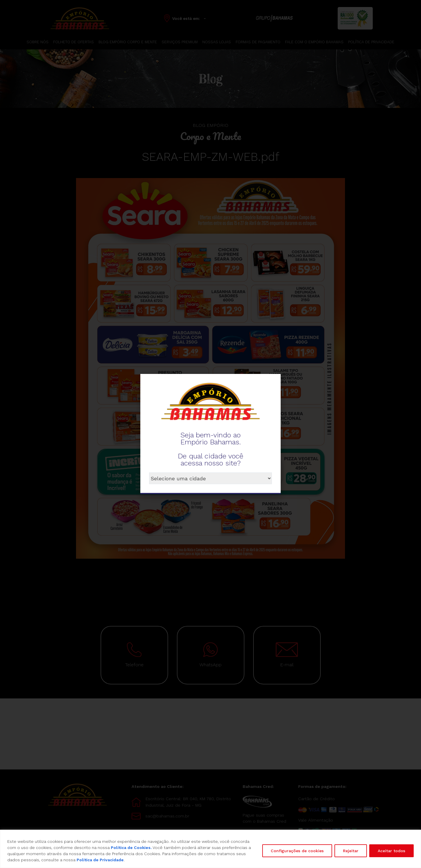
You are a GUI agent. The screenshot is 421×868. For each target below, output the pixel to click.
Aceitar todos (391, 851)
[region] (210, 849)
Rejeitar (351, 851)
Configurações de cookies (297, 851)
